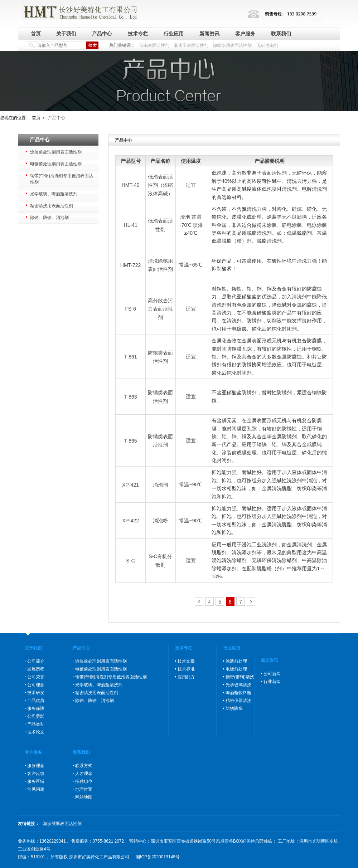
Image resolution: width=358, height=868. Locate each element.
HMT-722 (131, 265)
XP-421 (130, 485)
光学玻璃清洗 (238, 685)
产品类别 (36, 724)
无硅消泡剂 (267, 45)
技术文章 (186, 661)
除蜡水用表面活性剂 (232, 45)
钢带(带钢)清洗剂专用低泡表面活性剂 (62, 179)
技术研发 (36, 693)
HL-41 (131, 225)
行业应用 (174, 34)
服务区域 (36, 781)
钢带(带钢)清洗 (240, 677)
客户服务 (245, 34)
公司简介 (36, 661)
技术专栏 (138, 34)
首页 (36, 34)
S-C (131, 561)
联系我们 (281, 34)
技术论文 (36, 732)
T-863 (131, 397)
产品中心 (102, 34)
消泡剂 (160, 485)
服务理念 (36, 766)
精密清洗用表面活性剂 (52, 206)
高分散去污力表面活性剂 (160, 309)
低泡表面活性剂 (154, 45)
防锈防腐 (234, 708)
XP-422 (130, 521)
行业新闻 (272, 682)
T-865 (131, 441)
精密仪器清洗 (238, 701)
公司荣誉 (36, 677)
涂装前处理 (236, 661)
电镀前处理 (236, 669)
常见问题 (36, 789)
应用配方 (186, 677)
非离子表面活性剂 (191, 45)
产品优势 (36, 701)
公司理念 (36, 685)
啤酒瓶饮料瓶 (238, 693)
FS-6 (130, 309)
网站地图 (84, 797)
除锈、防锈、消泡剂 (49, 218)
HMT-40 (131, 185)
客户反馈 (36, 774)
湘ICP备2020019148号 (158, 857)
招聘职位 (84, 781)
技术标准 (186, 669)
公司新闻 (272, 674)
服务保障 (36, 708)
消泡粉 (160, 521)
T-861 (131, 357)
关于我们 (66, 34)
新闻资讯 (209, 34)
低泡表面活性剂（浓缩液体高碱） (160, 185)
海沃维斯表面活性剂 (62, 824)
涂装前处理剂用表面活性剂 (56, 152)
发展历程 (36, 669)
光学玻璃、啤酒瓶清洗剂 (54, 194)
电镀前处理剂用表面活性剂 (56, 164)
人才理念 (84, 774)
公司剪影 (36, 716)
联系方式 (84, 766)
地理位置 (84, 789)
